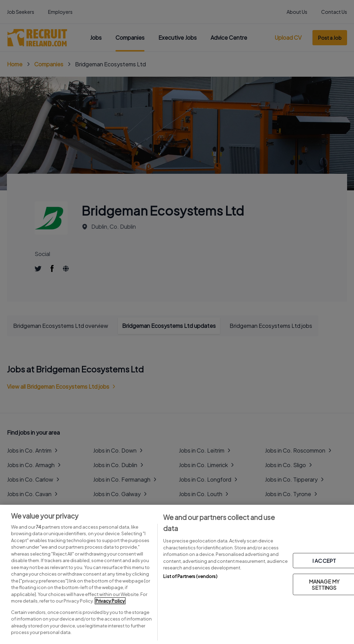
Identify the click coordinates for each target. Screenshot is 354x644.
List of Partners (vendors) (190, 576)
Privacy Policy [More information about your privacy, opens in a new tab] (110, 601)
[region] (177, 574)
